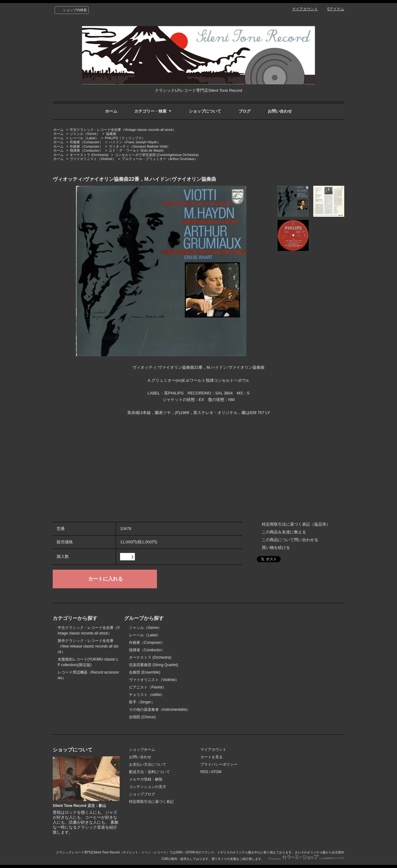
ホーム (111, 111)
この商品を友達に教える (284, 532)
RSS (204, 772)
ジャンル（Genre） (85, 134)
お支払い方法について (148, 764)
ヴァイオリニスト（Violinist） (93, 159)
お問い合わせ (280, 111)
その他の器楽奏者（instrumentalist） (160, 710)
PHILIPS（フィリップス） (125, 138)
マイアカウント (305, 9)
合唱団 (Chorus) (142, 717)
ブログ (245, 111)
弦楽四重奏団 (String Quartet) (154, 665)
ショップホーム (142, 750)
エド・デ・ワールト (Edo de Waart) (136, 150)
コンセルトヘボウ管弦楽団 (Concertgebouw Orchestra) (157, 155)
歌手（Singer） (142, 702)
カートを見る (212, 757)
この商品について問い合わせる (290, 540)
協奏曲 (111, 134)
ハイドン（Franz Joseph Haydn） (135, 142)
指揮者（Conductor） (86, 150)
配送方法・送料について (149, 772)
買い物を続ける (276, 548)
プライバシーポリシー (219, 764)
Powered (306, 859)
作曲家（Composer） (86, 142)
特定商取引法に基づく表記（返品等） (296, 524)
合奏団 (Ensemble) (145, 672)
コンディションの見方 (148, 787)
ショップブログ (142, 794)
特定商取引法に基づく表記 (151, 802)
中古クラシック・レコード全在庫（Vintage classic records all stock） (123, 130)
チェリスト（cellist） (147, 695)
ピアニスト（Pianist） (148, 687)
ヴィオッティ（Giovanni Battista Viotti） (140, 146)
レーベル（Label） (84, 138)
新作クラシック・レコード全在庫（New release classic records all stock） (88, 646)
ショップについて (205, 111)
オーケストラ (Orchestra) (89, 155)
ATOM (216, 772)
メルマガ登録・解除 (146, 779)
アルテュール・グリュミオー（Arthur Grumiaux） (160, 159)
